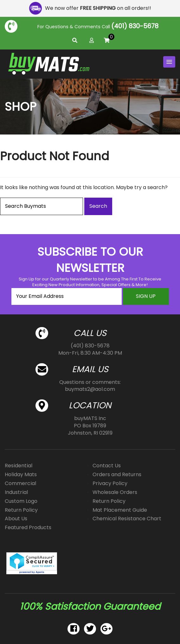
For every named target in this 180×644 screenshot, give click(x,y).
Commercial (20, 483)
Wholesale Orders (115, 492)
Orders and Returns (117, 474)
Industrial (16, 492)
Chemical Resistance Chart (127, 519)
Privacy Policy (110, 483)
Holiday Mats (21, 474)
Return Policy (21, 510)
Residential (19, 466)
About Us (16, 519)
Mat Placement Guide (120, 510)
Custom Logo (21, 501)
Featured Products (28, 527)
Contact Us (107, 466)
